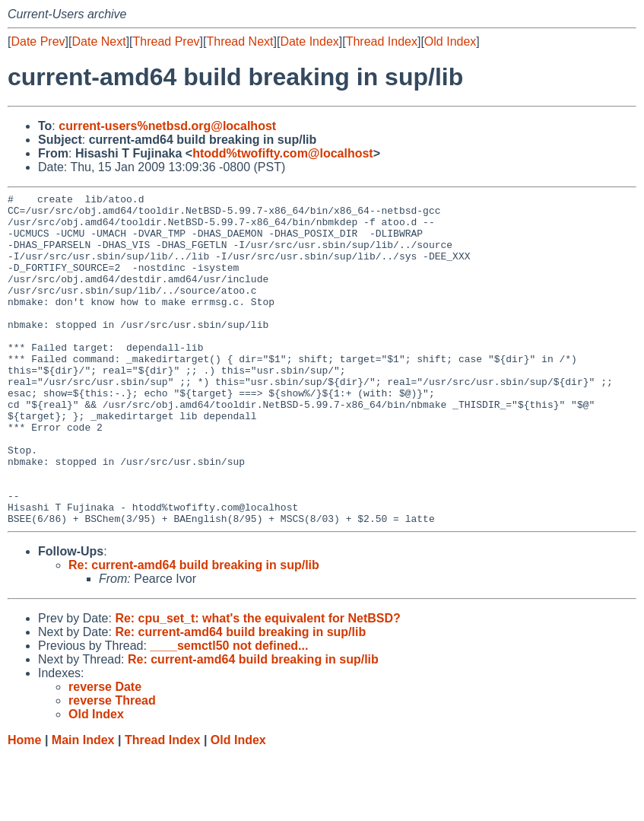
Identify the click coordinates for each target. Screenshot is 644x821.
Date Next (98, 41)
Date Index (309, 41)
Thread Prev (167, 41)
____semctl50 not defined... (229, 712)
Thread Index (382, 41)
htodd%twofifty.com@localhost (283, 153)
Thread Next (240, 41)
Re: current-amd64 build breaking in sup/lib (194, 631)
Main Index (83, 806)
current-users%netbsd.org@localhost (167, 126)
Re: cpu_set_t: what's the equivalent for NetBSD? (257, 684)
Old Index (450, 41)
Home (24, 806)
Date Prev (38, 41)
